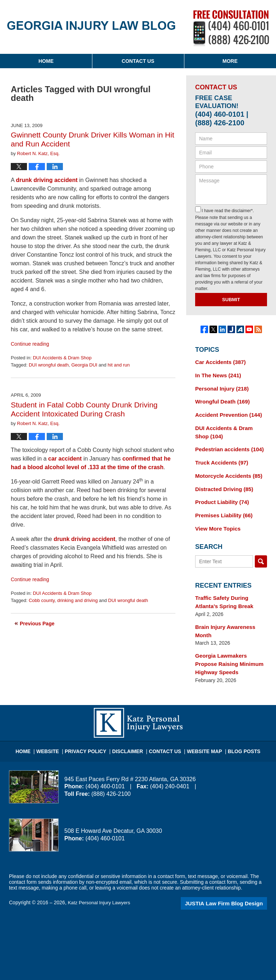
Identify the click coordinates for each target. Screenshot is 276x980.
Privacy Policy (92, 735)
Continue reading (30, 344)
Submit (231, 300)
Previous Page (37, 624)
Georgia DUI (84, 365)
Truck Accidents (220, 457)
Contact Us (138, 61)
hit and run (119, 365)
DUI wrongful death (49, 365)
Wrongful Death (220, 400)
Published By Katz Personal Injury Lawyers (231, 28)
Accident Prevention (226, 412)
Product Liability (220, 495)
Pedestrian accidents (227, 445)
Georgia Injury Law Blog (91, 25)
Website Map (201, 735)
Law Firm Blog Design (233, 890)
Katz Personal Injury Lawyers (100, 889)
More (230, 61)
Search (261, 553)
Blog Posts (237, 735)
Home (46, 61)
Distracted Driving (222, 482)
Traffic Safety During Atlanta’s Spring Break (231, 593)
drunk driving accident (47, 180)
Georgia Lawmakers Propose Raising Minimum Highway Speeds (230, 652)
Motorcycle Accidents (226, 470)
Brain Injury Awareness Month (223, 620)
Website (57, 735)
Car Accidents (218, 362)
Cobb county (42, 600)
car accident (65, 459)
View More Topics (216, 520)
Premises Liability (222, 508)
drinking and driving (77, 600)
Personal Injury (220, 387)
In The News (216, 374)
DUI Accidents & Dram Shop (62, 358)
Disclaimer (130, 735)
